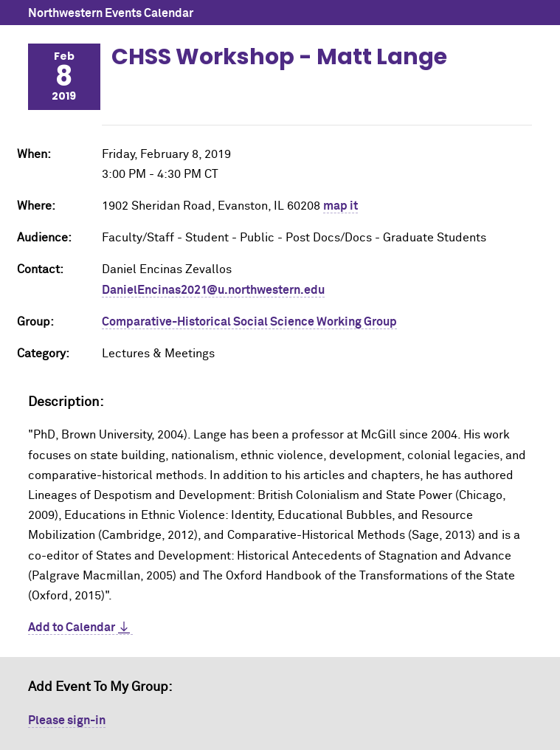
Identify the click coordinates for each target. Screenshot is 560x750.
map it (341, 206)
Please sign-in (67, 720)
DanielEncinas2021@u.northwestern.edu (213, 290)
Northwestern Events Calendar (111, 13)
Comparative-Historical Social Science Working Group (249, 322)
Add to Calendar (72, 627)
